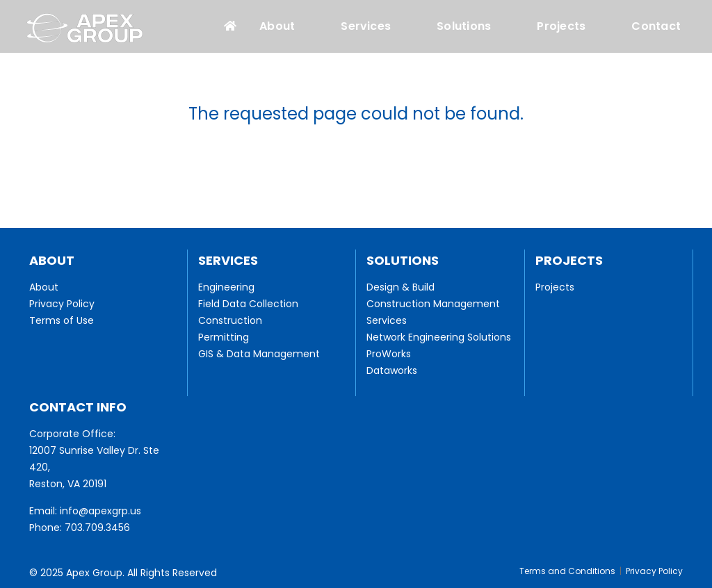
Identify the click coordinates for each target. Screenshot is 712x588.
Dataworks (392, 370)
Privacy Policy (62, 304)
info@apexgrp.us (100, 511)
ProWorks (389, 354)
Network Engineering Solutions (439, 337)
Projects (561, 26)
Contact (656, 26)
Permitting (224, 337)
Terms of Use (62, 320)
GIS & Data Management (259, 354)
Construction (230, 320)
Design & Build (400, 287)
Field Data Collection (248, 304)
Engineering (226, 287)
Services (366, 26)
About (277, 26)
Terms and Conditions (567, 571)
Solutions (464, 26)
